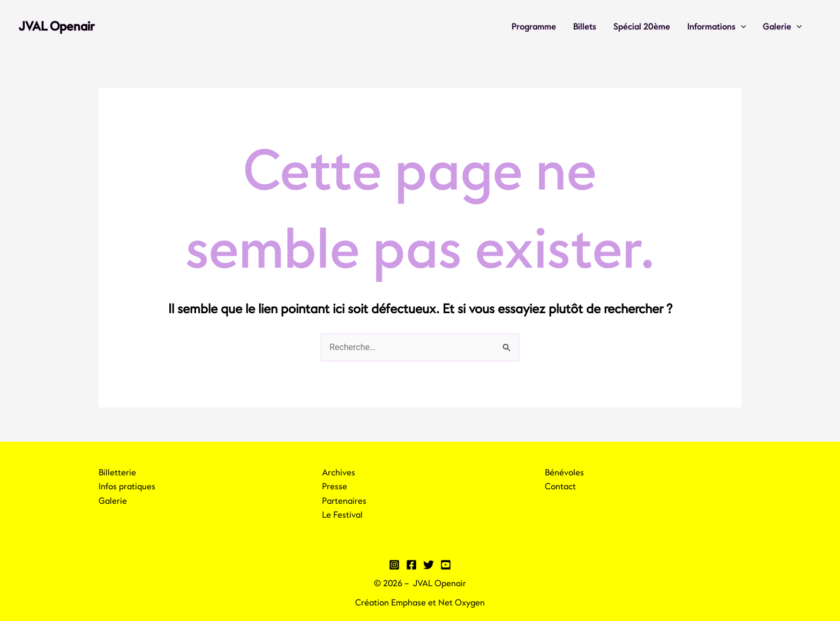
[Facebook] (411, 565)
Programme (534, 27)
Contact (560, 487)
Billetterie (117, 473)
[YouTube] (446, 565)
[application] (741, 27)
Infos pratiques (127, 487)
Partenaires (344, 501)
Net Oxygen (462, 603)
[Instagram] (394, 565)
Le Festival (342, 515)
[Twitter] (429, 565)
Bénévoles (564, 473)
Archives (339, 473)
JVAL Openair (57, 26)
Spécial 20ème (642, 27)
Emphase (408, 603)
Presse (335, 487)
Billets (585, 27)
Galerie (782, 27)
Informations (717, 27)
